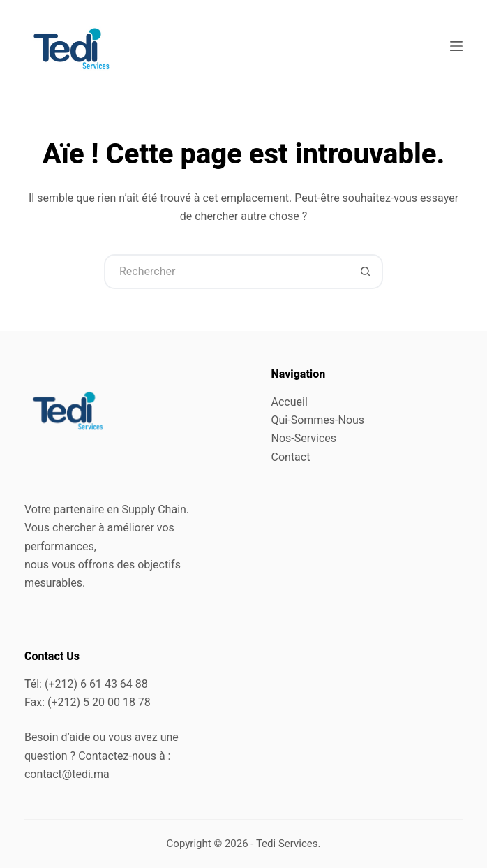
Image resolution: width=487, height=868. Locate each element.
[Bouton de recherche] (366, 272)
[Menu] (456, 46)
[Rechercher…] (226, 272)
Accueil (290, 402)
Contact (291, 457)
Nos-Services (304, 438)
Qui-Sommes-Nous (318, 420)
